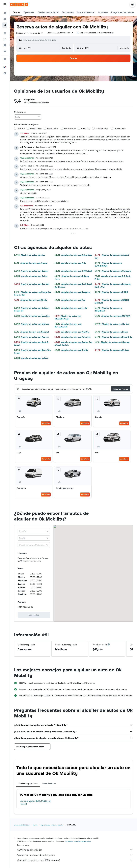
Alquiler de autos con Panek (111, 332)
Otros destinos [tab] (49, 784)
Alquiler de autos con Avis (70, 263)
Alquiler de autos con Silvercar (112, 342)
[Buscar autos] (5, 25)
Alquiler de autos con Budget (31, 271)
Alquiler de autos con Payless (31, 337)
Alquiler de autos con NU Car (112, 324)
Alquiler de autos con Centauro (113, 271)
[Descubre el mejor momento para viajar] (5, 45)
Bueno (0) (86, 128)
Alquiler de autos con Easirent (32, 284)
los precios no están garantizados (78, 841)
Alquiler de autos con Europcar (72, 292)
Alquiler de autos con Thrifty (71, 350)
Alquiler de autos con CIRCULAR (73, 271)
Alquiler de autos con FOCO (111, 292)
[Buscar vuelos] (5, 13)
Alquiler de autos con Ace (30, 255)
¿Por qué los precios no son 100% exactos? (75, 860)
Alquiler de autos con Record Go (113, 337)
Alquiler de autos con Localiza (32, 316)
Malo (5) (21, 128)
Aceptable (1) (53, 128)
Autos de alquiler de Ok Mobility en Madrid (36, 802)
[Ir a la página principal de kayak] (19, 4)
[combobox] (30, 33)
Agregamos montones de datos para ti (75, 855)
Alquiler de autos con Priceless (72, 337)
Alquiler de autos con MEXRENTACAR (68, 317)
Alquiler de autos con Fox (70, 300)
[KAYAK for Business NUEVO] (5, 51)
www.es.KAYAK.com (22, 825)
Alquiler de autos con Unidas (31, 358)
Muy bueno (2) (102, 128)
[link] (34, 615)
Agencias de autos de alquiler (52, 825)
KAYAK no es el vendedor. (75, 850)
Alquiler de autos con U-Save (112, 350)
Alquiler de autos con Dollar (31, 276)
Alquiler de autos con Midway (32, 324)
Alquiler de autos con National (31, 332)
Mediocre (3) (36, 128)
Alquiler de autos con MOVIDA (112, 316)
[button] (5, 4)
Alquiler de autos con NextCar (72, 332)
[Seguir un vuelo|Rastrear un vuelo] (5, 39)
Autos (35, 825)
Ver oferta (46, 423)
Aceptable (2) (70, 128)
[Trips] (5, 59)
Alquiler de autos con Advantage (73, 255)
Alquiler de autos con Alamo (31, 263)
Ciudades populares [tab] (28, 784)
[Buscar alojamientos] (5, 19)
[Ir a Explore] (5, 33)
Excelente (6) (120, 128)
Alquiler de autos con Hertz (71, 308)
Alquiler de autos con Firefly (30, 300)
